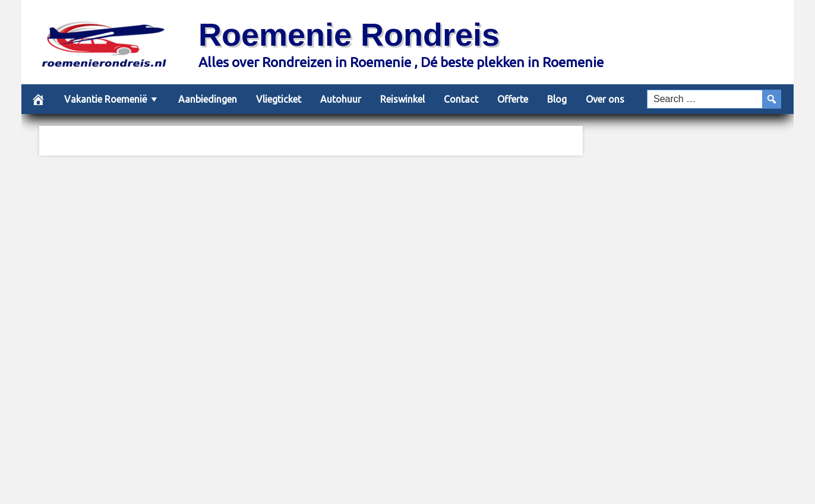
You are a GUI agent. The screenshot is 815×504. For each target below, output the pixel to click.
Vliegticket (279, 99)
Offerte (513, 99)
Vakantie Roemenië (106, 99)
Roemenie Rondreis (349, 34)
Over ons (605, 99)
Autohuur (341, 99)
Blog (557, 99)
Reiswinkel (402, 99)
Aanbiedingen (208, 99)
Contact (461, 99)
